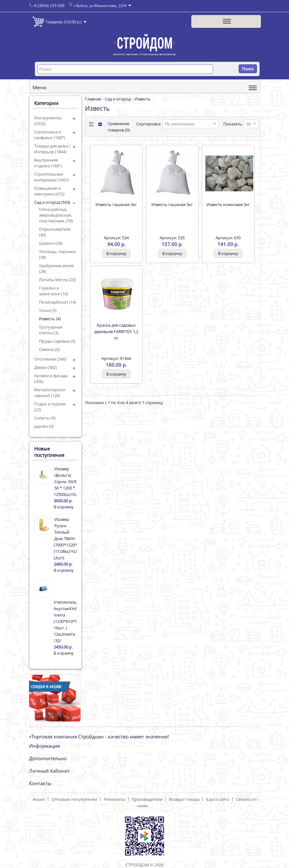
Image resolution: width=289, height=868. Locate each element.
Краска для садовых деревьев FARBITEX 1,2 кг (116, 331)
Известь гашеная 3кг (116, 204)
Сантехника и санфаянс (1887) (50, 135)
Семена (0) (49, 349)
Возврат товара (184, 799)
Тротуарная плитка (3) (51, 330)
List (91, 124)
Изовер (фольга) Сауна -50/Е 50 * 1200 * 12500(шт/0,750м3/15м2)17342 (65, 482)
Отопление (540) (50, 359)
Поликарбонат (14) (57, 302)
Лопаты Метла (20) (57, 280)
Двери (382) (46, 367)
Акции (39, 799)
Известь (142, 99)
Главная (93, 99)
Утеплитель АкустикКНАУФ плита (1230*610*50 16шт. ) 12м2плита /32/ (65, 621)
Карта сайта (218, 799)
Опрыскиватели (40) (55, 232)
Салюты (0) (45, 418)
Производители (147, 799)
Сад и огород (118, 99)
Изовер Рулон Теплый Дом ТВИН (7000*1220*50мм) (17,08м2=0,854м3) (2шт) (65, 538)
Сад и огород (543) (52, 202)
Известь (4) (50, 319)
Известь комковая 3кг (228, 204)
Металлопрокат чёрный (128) (50, 393)
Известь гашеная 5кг (172, 204)
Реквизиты (114, 799)
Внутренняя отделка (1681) (48, 163)
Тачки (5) (48, 310)
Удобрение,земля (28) (56, 268)
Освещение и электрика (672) (49, 191)
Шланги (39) (51, 243)
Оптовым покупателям (74, 799)
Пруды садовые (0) (57, 341)
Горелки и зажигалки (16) (53, 291)
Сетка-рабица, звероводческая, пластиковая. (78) (56, 215)
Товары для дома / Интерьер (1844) (52, 149)
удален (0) (44, 426)
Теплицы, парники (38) (57, 254)
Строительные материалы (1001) (52, 177)
